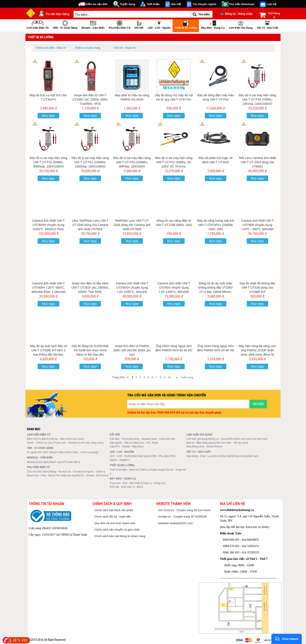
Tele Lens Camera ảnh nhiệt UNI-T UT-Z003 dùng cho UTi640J (258, 162)
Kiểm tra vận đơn (96, 4)
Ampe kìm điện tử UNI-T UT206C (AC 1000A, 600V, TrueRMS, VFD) (90, 99)
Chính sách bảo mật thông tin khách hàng (120, 536)
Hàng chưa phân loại (245, 456)
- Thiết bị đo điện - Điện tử (50, 48)
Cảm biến (43, 462)
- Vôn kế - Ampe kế (124, 48)
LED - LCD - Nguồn (159, 24)
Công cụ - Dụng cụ (153, 483)
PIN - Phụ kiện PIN (163, 456)
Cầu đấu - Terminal (120, 439)
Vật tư (216, 456)
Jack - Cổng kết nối (163, 439)
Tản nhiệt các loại (66, 475)
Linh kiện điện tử (38, 24)
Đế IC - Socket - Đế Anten (92, 475)
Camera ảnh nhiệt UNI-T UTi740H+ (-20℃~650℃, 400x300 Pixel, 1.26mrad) (48, 288)
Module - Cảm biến (93, 24)
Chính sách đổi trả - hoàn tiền (113, 517)
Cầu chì (31, 472)
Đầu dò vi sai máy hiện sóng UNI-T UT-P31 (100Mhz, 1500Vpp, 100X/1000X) (90, 162)
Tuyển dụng (128, 4)
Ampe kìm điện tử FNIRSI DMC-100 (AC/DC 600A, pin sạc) (132, 350)
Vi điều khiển (64, 452)
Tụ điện (42, 439)
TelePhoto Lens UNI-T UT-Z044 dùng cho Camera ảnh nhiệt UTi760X (132, 225)
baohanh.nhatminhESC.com (175, 523)
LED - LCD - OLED (120, 456)
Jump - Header (141, 439)
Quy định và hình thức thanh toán (115, 523)
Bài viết (176, 4)
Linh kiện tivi (259, 439)
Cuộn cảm (77, 439)
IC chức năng (47, 452)
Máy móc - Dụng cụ (213, 24)
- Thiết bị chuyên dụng (87, 48)
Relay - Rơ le (57, 472)
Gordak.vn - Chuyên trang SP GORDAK (183, 517)
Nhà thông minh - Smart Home (204, 447)
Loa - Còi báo (74, 472)
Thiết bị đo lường (186, 24)
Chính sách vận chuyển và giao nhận (117, 530)
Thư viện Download (242, 4)
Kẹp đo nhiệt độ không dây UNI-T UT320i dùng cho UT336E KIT (257, 288)
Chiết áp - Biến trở (59, 439)
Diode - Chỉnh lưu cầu (39, 443)
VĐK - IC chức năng (65, 24)
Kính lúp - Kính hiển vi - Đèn (126, 487)
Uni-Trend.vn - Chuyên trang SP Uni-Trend (184, 510)
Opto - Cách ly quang (85, 452)
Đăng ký (228, 14)
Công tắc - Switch (93, 472)
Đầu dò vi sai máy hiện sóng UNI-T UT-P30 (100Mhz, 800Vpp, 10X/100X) (132, 162)
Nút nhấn (43, 472)
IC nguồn (32, 452)
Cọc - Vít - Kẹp (148, 443)
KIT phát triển (71, 462)
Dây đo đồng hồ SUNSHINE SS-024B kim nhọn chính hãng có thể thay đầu (90, 350)
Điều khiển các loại (239, 439)
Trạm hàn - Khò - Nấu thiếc (125, 483)
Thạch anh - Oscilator (66, 443)
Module (31, 462)
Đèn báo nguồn (142, 456)
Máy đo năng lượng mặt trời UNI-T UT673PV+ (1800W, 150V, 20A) (216, 225)
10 (169, 377)
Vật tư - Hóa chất (267, 24)
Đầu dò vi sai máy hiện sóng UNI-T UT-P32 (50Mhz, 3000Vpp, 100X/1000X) (48, 162)
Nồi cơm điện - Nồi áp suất (232, 443)
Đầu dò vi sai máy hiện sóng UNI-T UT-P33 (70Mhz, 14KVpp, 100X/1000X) (257, 99)
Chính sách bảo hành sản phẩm (114, 510)
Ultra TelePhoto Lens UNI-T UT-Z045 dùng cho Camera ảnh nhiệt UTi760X (90, 225)
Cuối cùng (187, 377)
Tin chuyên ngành (205, 4)
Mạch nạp (56, 462)
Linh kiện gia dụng (241, 24)
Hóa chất (226, 456)
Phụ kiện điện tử (119, 24)
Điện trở (32, 439)
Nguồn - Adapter (119, 460)
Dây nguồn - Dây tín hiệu (124, 443)
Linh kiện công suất (91, 443)
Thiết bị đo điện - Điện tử (124, 470)
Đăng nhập (245, 14)
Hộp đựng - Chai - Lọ (198, 456)
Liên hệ (271, 4)
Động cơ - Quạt (218, 439)
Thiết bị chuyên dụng (152, 470)
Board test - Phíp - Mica (40, 475)
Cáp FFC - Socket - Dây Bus (126, 447)
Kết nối (139, 24)
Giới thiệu (153, 4)
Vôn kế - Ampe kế (176, 470)
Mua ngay (48, 116)
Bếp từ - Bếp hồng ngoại (200, 443)
